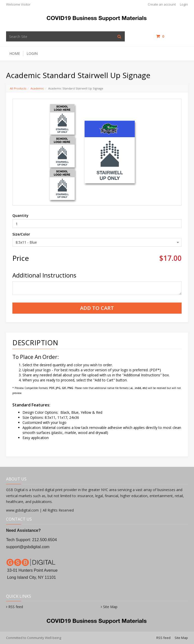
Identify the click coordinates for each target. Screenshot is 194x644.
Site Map (110, 607)
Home (15, 53)
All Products (18, 88)
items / (172, 36)
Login (184, 4)
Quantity (20, 215)
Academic (37, 88)
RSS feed (16, 607)
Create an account (162, 4)
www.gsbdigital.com (23, 510)
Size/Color (21, 234)
